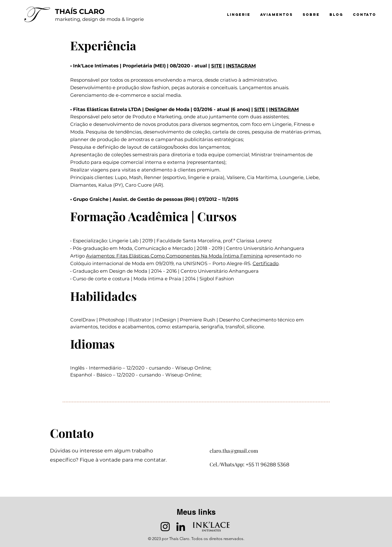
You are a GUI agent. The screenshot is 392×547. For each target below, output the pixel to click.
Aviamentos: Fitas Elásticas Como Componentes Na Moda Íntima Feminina (175, 256)
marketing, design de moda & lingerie (99, 19)
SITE (217, 66)
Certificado (266, 263)
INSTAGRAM (241, 66)
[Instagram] (165, 527)
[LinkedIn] (181, 527)
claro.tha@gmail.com (234, 451)
